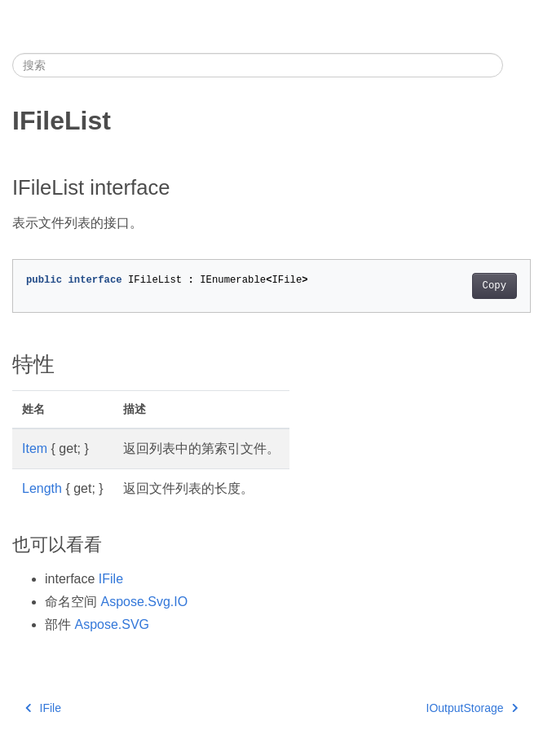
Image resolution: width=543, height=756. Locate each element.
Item (35, 448)
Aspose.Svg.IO (144, 602)
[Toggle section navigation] (517, 65)
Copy (494, 286)
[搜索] (258, 65)
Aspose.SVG (112, 624)
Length (42, 488)
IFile (111, 579)
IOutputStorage (472, 708)
